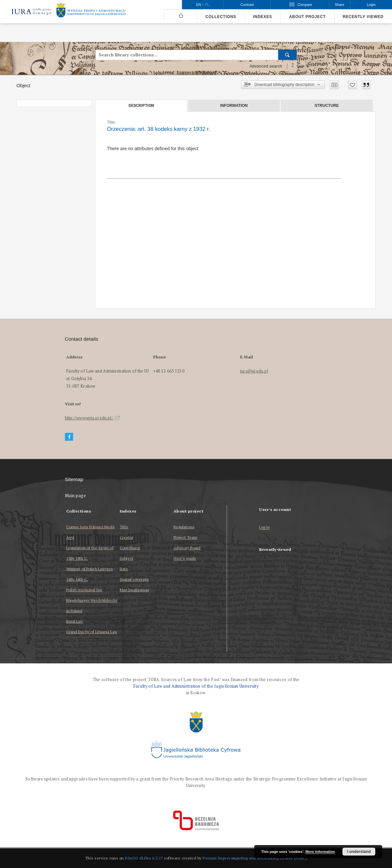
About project (307, 17)
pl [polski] (207, 5)
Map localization (134, 590)
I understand (359, 852)
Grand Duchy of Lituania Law (92, 632)
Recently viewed (363, 17)
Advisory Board (187, 548)
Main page (76, 496)
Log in (264, 527)
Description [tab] (141, 106)
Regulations (184, 527)
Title (124, 527)
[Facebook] (69, 437)
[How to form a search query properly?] (293, 66)
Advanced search (266, 66)
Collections (221, 17)
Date (124, 569)
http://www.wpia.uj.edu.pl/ (93, 418)
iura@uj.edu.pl (254, 371)
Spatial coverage (134, 579)
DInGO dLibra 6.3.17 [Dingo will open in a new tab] (144, 858)
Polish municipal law (84, 590)
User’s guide (185, 558)
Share (340, 5)
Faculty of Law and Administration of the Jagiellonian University (196, 686)
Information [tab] (234, 106)
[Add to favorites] (352, 85)
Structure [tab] (327, 106)
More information (320, 852)
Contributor (130, 548)
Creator (126, 537)
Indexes (263, 17)
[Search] (288, 55)
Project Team (185, 537)
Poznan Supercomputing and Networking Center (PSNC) (255, 858)
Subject (126, 558)
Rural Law (75, 621)
